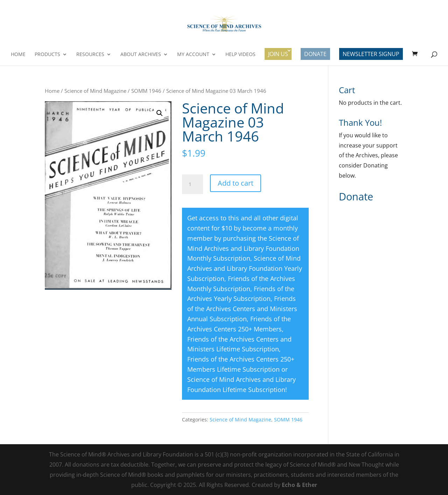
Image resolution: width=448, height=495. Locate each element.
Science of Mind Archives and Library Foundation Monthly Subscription (243, 248)
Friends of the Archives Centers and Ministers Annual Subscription (242, 309)
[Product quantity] (192, 184)
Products (47, 55)
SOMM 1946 (146, 91)
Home (18, 55)
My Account (193, 55)
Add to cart (236, 183)
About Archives (141, 55)
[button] (160, 113)
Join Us (278, 54)
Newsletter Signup (371, 54)
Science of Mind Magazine (95, 91)
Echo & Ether (299, 485)
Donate (315, 54)
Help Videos (240, 55)
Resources (90, 55)
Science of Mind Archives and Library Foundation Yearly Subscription (245, 268)
